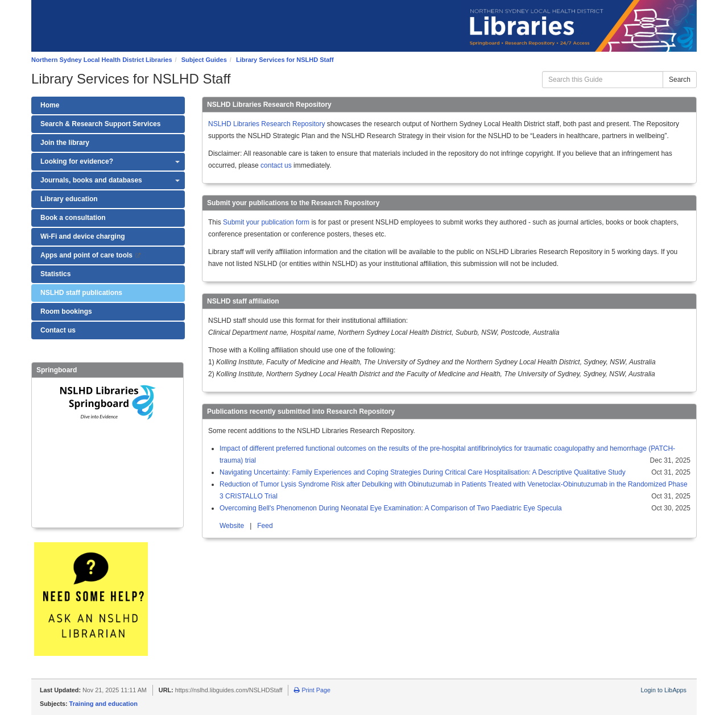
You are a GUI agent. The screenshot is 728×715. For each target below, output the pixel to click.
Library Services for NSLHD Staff (285, 60)
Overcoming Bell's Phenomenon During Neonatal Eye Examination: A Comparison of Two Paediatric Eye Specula (391, 508)
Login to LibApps (664, 690)
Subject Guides (204, 60)
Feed (265, 526)
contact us (276, 165)
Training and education (104, 704)
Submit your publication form (266, 222)
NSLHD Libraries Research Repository (266, 124)
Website (233, 526)
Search (680, 80)
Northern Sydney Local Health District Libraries (102, 60)
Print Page (312, 690)
